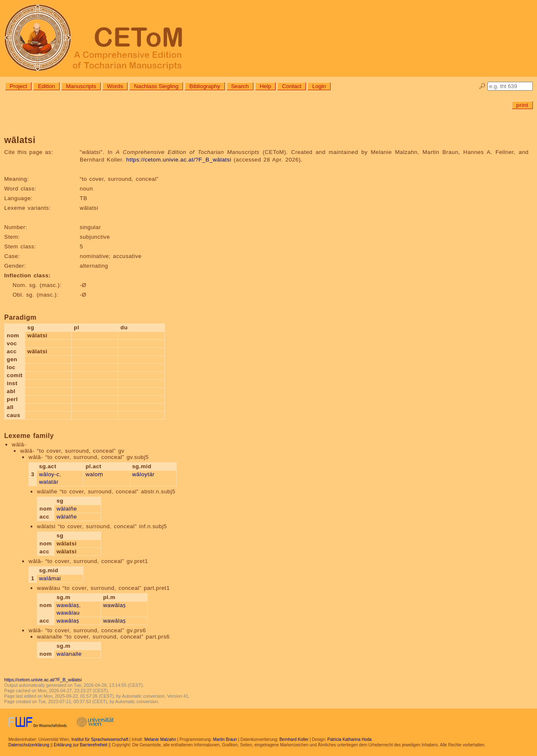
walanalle (69, 654)
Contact (292, 86)
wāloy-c (49, 474)
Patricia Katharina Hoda (349, 739)
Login (319, 86)
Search (240, 86)
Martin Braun (225, 739)
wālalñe (67, 509)
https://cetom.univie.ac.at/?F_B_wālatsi (179, 160)
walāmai (50, 578)
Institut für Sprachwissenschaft (100, 739)
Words (115, 86)
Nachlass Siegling (156, 86)
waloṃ (94, 474)
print (522, 105)
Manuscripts (81, 86)
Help (265, 86)
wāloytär (143, 474)
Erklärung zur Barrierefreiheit (81, 745)
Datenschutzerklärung (29, 745)
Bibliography (205, 86)
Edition (46, 86)
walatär (49, 482)
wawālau (68, 613)
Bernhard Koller (294, 739)
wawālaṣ (68, 605)
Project (18, 86)
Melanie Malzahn (160, 739)
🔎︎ (482, 86)
